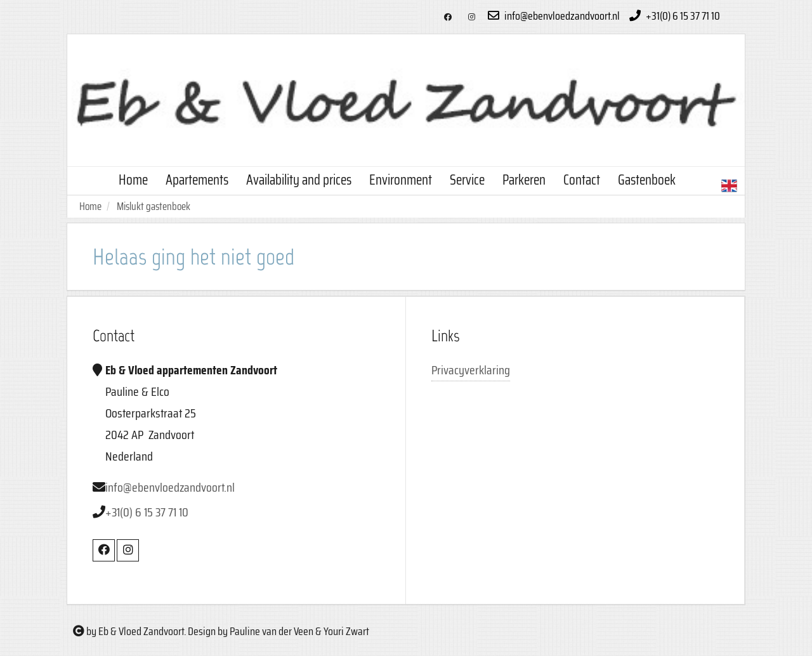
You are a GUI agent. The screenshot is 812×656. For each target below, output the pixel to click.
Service (467, 180)
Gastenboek (647, 180)
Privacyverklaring (471, 370)
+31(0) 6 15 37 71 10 (673, 16)
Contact (582, 180)
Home (133, 180)
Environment (401, 180)
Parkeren (524, 180)
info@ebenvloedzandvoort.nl (552, 16)
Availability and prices (299, 180)
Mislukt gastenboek (154, 206)
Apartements (197, 180)
